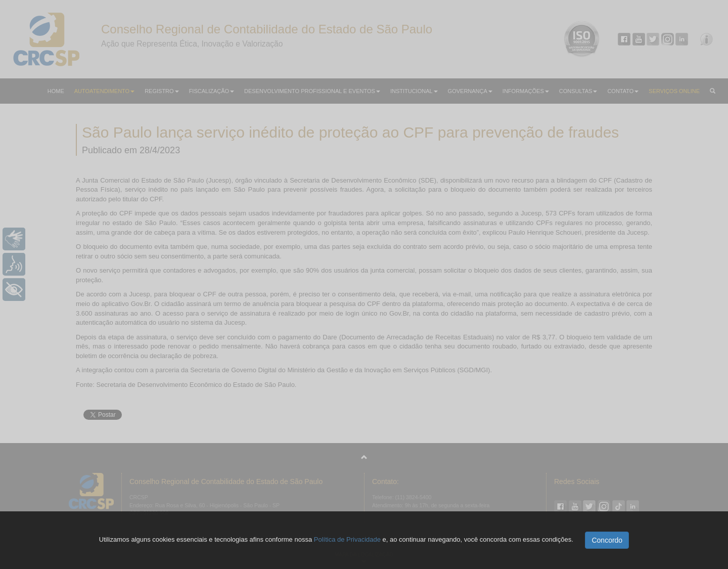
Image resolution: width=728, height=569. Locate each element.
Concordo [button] (607, 540)
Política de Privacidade (347, 539)
